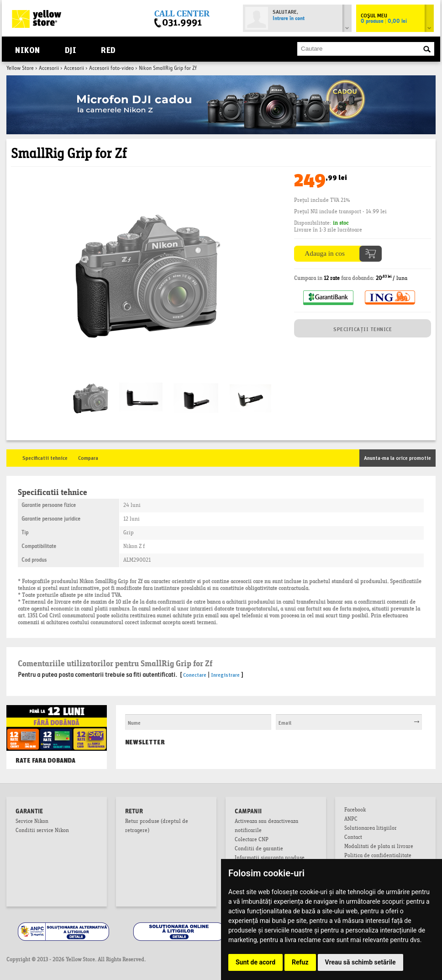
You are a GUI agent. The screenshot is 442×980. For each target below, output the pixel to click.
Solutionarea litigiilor (371, 829)
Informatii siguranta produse (270, 859)
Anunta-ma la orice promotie (397, 457)
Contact (353, 838)
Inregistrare (225, 674)
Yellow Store (20, 68)
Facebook (355, 811)
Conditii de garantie (259, 849)
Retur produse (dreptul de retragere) (157, 827)
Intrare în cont (289, 19)
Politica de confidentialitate (378, 856)
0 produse (384, 21)
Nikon (27, 49)
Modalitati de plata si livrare (379, 847)
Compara (88, 457)
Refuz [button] (300, 962)
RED (108, 49)
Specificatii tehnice (45, 457)
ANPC (351, 820)
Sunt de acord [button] (255, 962)
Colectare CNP (252, 840)
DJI (71, 49)
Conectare (195, 674)
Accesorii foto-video (111, 68)
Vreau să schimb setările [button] (360, 962)
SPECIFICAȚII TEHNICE (363, 329)
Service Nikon (32, 822)
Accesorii (49, 68)
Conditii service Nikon (42, 831)
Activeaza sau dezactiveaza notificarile (266, 827)
